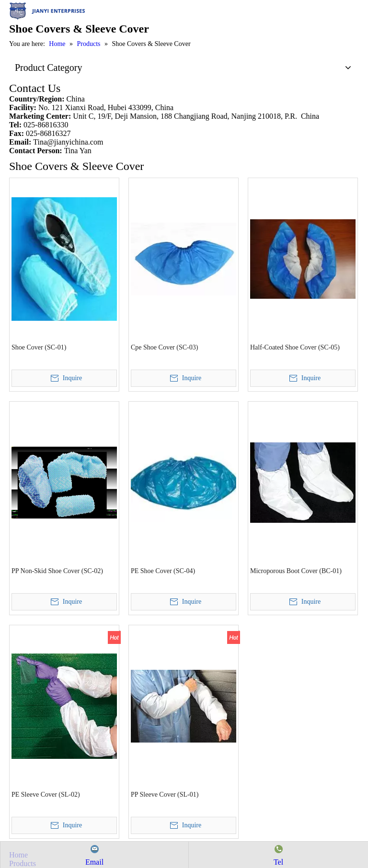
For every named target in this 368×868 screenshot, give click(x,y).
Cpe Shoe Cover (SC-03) (164, 347)
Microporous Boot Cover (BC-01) (296, 571)
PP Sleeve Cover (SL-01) (165, 795)
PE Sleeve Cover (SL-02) (46, 795)
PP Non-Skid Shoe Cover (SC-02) (57, 571)
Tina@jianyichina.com (68, 142)
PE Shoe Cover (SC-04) (163, 571)
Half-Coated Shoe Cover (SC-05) (295, 347)
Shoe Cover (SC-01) (39, 347)
